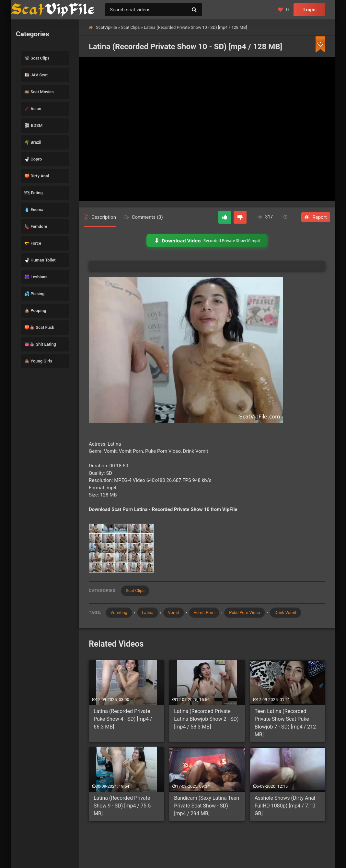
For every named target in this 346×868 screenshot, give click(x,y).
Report (316, 217)
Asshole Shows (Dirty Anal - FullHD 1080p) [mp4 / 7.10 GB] (286, 806)
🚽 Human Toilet (40, 260)
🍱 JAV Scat (36, 75)
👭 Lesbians (36, 277)
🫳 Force (33, 243)
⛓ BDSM (33, 125)
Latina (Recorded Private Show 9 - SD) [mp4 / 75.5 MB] (122, 806)
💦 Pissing (34, 294)
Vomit (174, 612)
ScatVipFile (106, 27)
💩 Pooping (35, 311)
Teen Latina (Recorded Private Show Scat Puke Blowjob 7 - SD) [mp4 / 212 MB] (285, 723)
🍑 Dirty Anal (37, 176)
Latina (148, 612)
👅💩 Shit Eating (40, 344)
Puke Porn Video (244, 612)
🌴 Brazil (33, 142)
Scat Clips (131, 27)
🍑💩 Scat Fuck (39, 327)
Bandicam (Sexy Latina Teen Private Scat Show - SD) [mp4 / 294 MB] (207, 806)
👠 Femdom (36, 226)
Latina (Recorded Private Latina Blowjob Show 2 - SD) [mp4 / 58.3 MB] (206, 719)
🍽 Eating (34, 193)
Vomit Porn (204, 612)
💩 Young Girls (38, 361)
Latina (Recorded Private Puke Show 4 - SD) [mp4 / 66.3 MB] (123, 719)
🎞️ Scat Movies (39, 92)
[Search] (194, 10)
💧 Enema (34, 210)
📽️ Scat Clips (37, 58)
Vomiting (119, 612)
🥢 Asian (33, 109)
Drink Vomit (286, 612)
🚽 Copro (33, 159)
